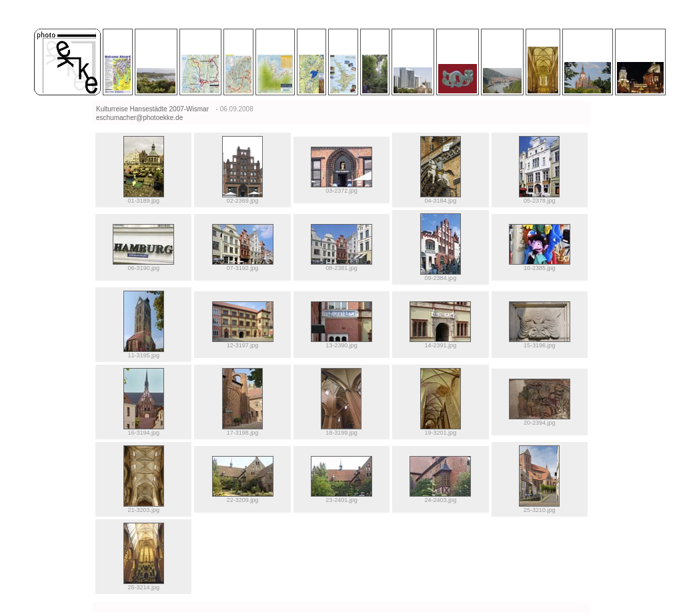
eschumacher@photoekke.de (139, 118)
